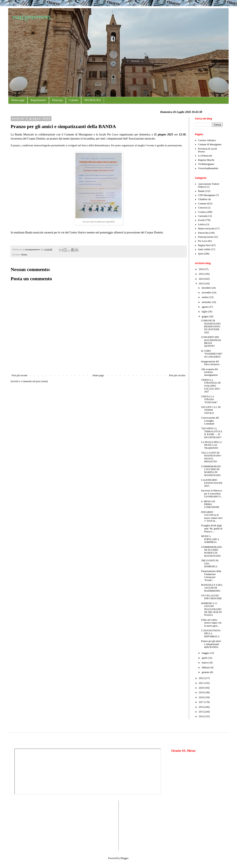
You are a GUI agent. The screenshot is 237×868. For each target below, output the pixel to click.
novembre (207, 293)
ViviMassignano (206, 164)
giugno (205, 316)
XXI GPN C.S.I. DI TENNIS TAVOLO (211, 410)
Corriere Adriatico (207, 140)
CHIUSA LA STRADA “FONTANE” (209, 399)
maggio (206, 653)
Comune (202, 204)
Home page (18, 100)
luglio (205, 312)
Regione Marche (206, 160)
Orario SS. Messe (183, 751)
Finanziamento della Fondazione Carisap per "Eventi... (211, 576)
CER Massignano (207, 195)
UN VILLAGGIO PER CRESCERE (211, 597)
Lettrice (202, 224)
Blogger (124, 858)
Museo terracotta (206, 229)
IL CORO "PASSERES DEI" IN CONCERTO (212, 354)
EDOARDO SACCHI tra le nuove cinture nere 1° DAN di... (212, 516)
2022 (202, 678)
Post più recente (20, 375)
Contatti (73, 100)
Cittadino (203, 199)
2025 (202, 274)
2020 (202, 688)
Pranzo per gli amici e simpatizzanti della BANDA (211, 644)
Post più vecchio (177, 375)
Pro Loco (203, 241)
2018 (202, 697)
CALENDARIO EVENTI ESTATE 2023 (212, 483)
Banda (24, 254)
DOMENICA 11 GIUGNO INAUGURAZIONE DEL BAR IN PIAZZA (211, 609)
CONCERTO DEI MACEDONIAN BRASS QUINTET (211, 342)
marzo (205, 663)
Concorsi (202, 208)
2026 (202, 269)
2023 (202, 284)
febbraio (206, 668)
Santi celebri (204, 249)
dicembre (207, 288)
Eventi (201, 220)
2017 (202, 702)
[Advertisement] (27, 825)
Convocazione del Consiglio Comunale (210, 421)
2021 (202, 683)
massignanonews (31, 17)
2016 (202, 707)
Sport (201, 254)
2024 (202, 279)
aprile (205, 658)
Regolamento (38, 100)
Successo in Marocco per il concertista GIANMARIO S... (212, 494)
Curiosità (203, 216)
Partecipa (57, 100)
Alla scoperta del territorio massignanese (209, 372)
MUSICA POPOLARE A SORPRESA (210, 539)
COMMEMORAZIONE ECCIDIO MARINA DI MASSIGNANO (211, 551)
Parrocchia (203, 233)
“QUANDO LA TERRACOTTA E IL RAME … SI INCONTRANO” (212, 433)
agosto (205, 307)
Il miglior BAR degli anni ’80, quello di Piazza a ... (212, 529)
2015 (202, 712)
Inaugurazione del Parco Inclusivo (210, 363)
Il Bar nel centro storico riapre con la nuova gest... (211, 623)
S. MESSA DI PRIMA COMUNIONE (210, 504)
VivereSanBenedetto (208, 168)
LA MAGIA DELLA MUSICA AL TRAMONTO (211, 445)
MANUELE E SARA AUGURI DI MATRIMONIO (212, 588)
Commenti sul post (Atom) (35, 381)
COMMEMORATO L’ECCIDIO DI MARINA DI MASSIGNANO (211, 471)
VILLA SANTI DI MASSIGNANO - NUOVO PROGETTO (212, 457)
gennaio (206, 672)
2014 (202, 716)
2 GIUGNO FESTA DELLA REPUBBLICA (211, 633)
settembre (207, 302)
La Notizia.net (205, 156)
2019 (202, 692)
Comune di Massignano (210, 144)
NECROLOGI (93, 100)
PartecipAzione (206, 237)
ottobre (206, 297)
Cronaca (202, 212)
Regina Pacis (204, 245)
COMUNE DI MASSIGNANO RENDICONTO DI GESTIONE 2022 (211, 326)
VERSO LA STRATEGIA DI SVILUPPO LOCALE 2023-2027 (211, 386)
